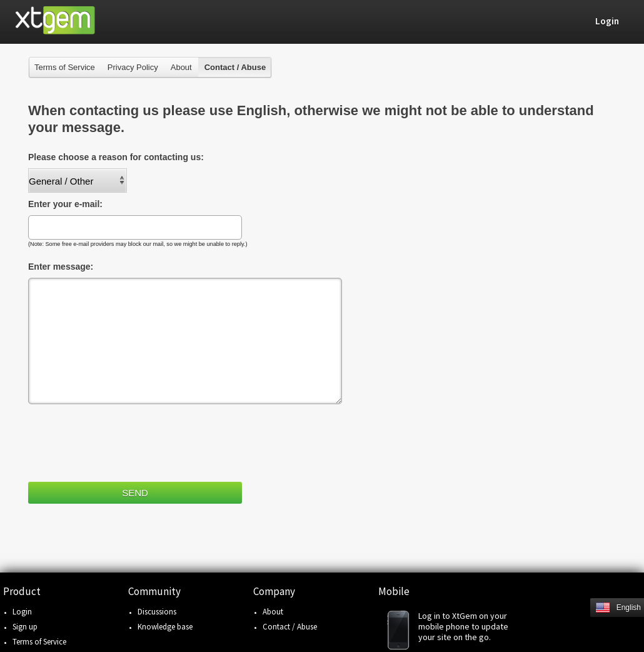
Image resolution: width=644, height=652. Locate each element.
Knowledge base (165, 627)
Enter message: (61, 267)
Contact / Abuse (290, 627)
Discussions (157, 612)
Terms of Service (65, 67)
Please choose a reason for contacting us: (116, 157)
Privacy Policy (133, 67)
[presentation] (123, 441)
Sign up (25, 627)
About (181, 67)
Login (22, 612)
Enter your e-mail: (65, 204)
